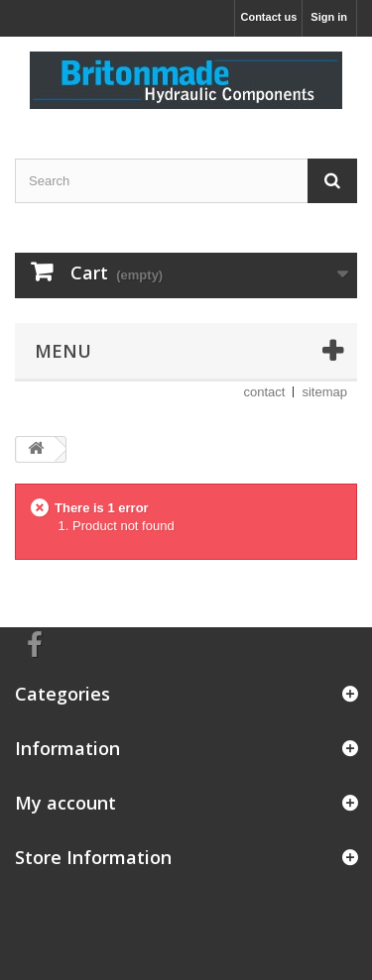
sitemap (324, 392)
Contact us (268, 17)
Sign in (329, 17)
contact (265, 392)
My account (65, 803)
